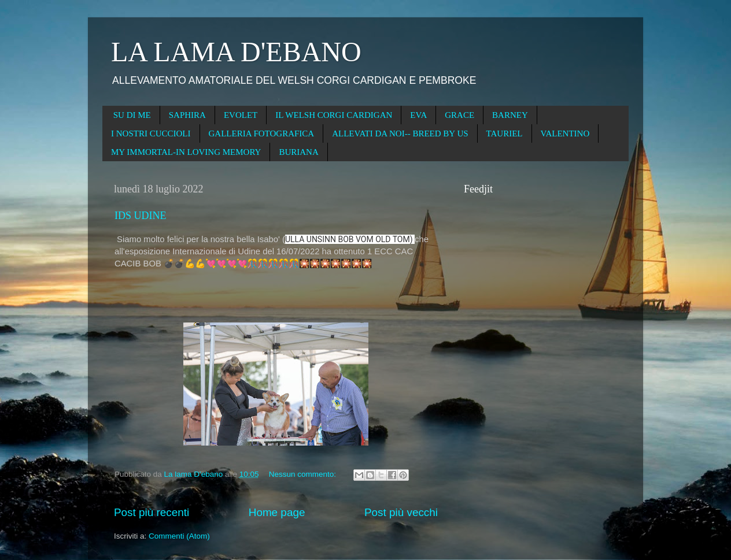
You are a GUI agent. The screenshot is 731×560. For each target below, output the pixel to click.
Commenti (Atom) (179, 536)
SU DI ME (132, 115)
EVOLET (241, 115)
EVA (418, 115)
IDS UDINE (141, 216)
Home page (277, 512)
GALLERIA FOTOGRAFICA (262, 133)
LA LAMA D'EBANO (236, 52)
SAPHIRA (187, 115)
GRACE (459, 115)
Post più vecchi (401, 512)
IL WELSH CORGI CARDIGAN (334, 115)
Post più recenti (152, 512)
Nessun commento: (304, 474)
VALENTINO (565, 133)
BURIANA (298, 152)
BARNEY (510, 115)
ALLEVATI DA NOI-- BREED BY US (400, 133)
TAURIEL (505, 133)
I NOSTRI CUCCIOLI (151, 133)
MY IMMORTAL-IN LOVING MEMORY (186, 152)
